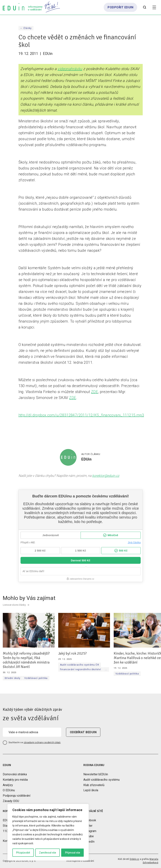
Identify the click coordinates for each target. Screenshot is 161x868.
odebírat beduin (83, 732)
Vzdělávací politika (36, 678)
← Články (26, 28)
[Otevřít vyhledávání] (145, 7)
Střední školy (13, 678)
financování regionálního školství (81, 669)
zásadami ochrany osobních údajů (42, 742)
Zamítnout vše (48, 853)
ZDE (95, 392)
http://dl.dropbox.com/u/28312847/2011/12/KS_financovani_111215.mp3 (81, 415)
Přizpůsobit (23, 853)
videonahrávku (70, 69)
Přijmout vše (73, 853)
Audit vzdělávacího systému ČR (80, 665)
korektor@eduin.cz (106, 476)
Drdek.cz (134, 859)
